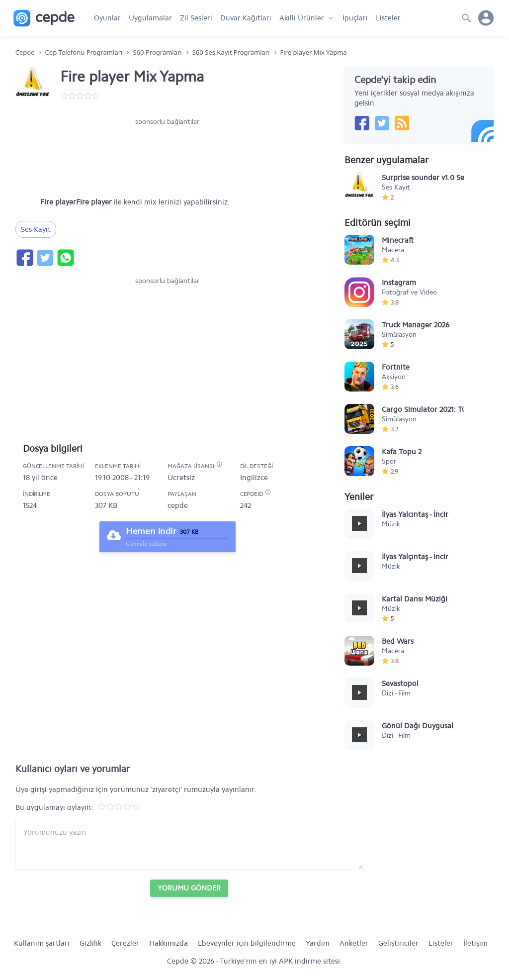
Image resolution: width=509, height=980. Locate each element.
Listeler (388, 18)
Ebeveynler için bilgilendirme (247, 943)
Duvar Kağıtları (246, 18)
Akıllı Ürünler (302, 18)
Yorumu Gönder (189, 888)
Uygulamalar (150, 18)
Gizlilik (90, 943)
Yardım (318, 943)
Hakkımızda (169, 943)
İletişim (475, 943)
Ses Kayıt (36, 229)
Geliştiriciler (398, 943)
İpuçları (355, 18)
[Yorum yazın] (189, 845)
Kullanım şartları (42, 943)
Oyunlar (107, 18)
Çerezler (125, 943)
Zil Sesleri (196, 18)
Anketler (354, 943)
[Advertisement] (168, 157)
